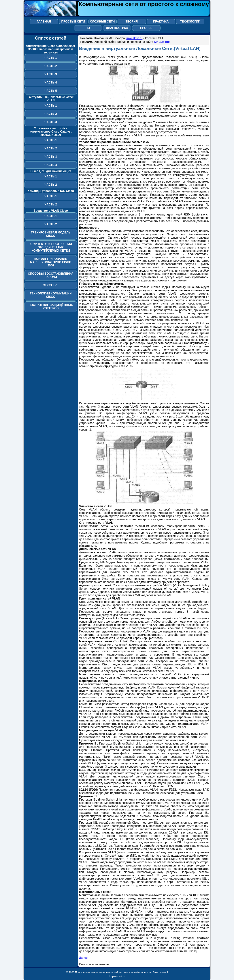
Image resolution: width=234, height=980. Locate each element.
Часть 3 (51, 74)
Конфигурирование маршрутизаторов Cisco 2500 (51, 262)
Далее (83, 958)
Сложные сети (102, 22)
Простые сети (73, 22)
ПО (88, 28)
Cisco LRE (51, 285)
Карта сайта (117, 976)
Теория (132, 22)
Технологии (190, 22)
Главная (44, 22)
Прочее (146, 28)
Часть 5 (51, 91)
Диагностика (117, 28)
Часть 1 (51, 58)
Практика (161, 22)
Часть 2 (51, 66)
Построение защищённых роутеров (51, 307)
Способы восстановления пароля (51, 275)
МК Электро (162, 42)
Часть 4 (51, 82)
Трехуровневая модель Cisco (51, 234)
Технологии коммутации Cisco (51, 295)
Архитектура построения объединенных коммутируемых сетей (51, 247)
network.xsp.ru (143, 972)
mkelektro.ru (134, 38)
